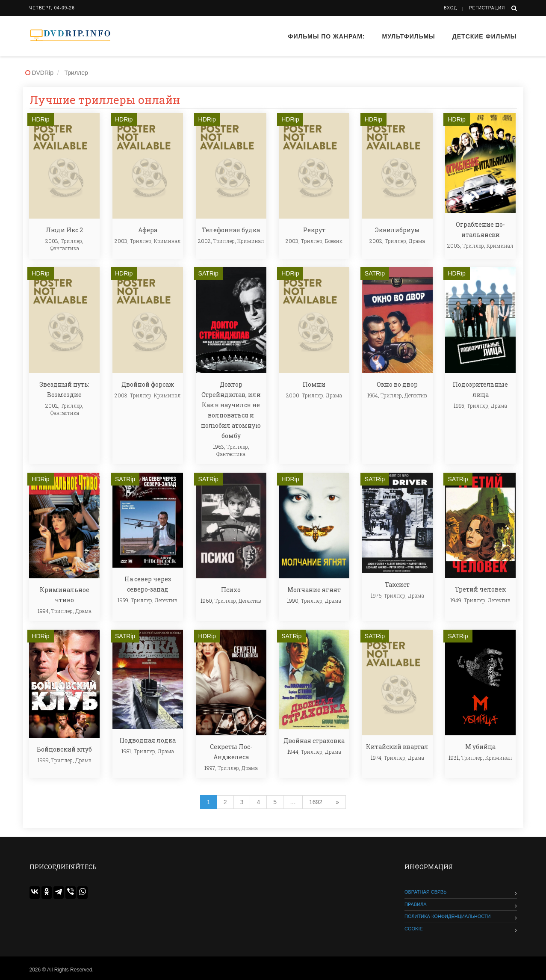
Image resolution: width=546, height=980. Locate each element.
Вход (450, 8)
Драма (417, 241)
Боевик (334, 241)
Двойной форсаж (148, 384)
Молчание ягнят (314, 590)
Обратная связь (426, 892)
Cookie (414, 929)
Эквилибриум (397, 230)
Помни (314, 384)
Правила (416, 904)
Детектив (416, 395)
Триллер (71, 241)
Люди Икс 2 (64, 230)
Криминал (167, 241)
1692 (316, 802)
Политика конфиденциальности (447, 916)
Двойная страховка (314, 741)
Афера (148, 230)
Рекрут (314, 230)
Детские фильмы (485, 36)
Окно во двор (397, 384)
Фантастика (65, 248)
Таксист (397, 585)
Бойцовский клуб (64, 749)
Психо (231, 590)
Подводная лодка (148, 740)
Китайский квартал (397, 747)
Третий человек (480, 589)
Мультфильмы (409, 36)
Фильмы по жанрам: (326, 36)
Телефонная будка (231, 230)
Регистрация (487, 8)
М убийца (480, 747)
